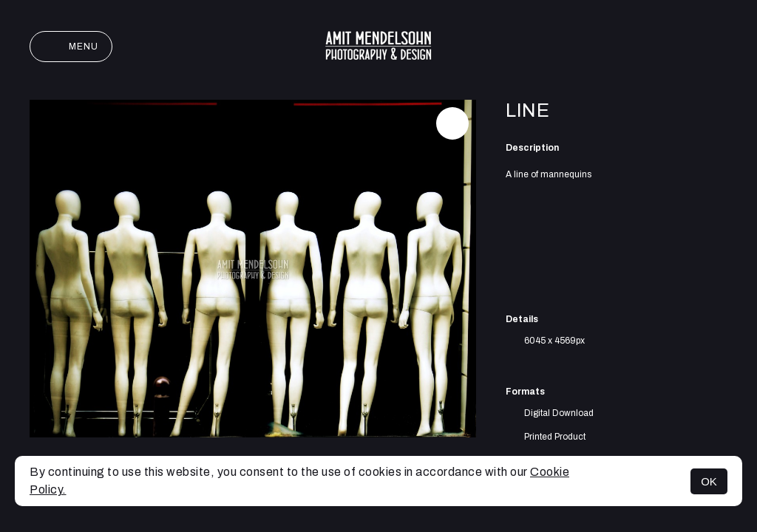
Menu (71, 47)
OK (709, 481)
